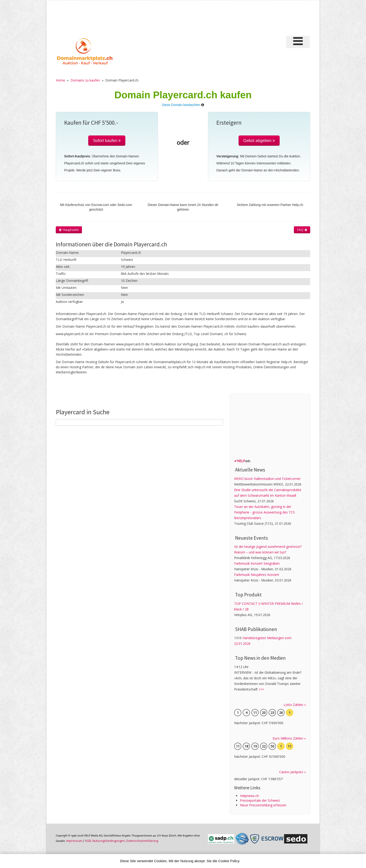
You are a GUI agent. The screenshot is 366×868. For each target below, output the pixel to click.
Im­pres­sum (74, 841)
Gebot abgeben (259, 141)
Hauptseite (69, 230)
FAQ (302, 230)
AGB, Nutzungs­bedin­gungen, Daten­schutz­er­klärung (121, 841)
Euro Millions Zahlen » (289, 738)
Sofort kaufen (107, 141)
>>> (261, 689)
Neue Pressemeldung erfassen (263, 805)
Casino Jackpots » (292, 772)
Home (60, 80)
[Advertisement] (232, 17)
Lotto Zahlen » (295, 705)
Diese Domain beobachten (181, 105)
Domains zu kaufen (85, 80)
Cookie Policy (229, 861)
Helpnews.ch (249, 796)
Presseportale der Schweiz (260, 800)
